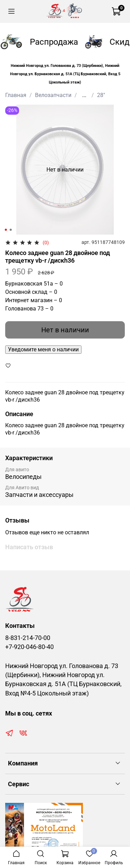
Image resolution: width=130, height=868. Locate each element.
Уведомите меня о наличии (43, 349)
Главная (16, 95)
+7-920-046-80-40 (29, 647)
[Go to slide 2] (10, 230)
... (84, 95)
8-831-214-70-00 (28, 638)
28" (101, 95)
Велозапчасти (53, 95)
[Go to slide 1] (6, 230)
